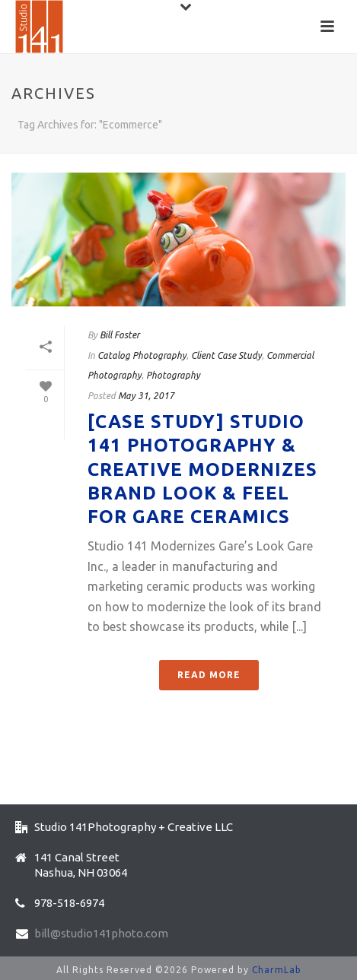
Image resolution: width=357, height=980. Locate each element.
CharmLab (277, 970)
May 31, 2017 (146, 396)
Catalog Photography (142, 355)
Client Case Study (226, 355)
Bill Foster (120, 335)
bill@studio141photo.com (101, 933)
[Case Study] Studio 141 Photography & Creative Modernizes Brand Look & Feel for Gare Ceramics (202, 469)
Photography (173, 375)
